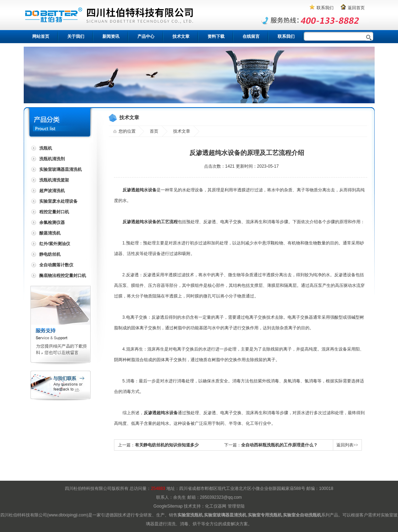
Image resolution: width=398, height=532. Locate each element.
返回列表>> (347, 445)
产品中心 (146, 36)
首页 (154, 131)
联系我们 (325, 8)
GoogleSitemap (168, 506)
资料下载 (216, 36)
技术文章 (181, 36)
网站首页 (41, 36)
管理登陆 (236, 506)
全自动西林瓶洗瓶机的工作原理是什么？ (279, 445)
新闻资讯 (111, 36)
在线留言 (251, 36)
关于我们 (76, 36)
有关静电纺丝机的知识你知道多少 (167, 445)
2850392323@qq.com (221, 497)
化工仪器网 (216, 506)
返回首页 (356, 8)
